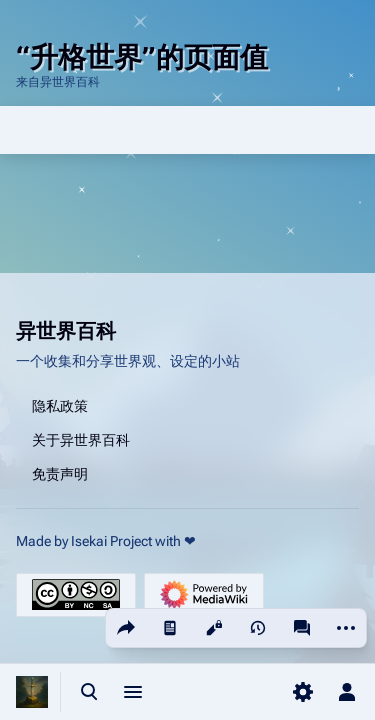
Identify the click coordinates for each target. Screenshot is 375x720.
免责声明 (60, 473)
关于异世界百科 (81, 439)
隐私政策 (60, 405)
